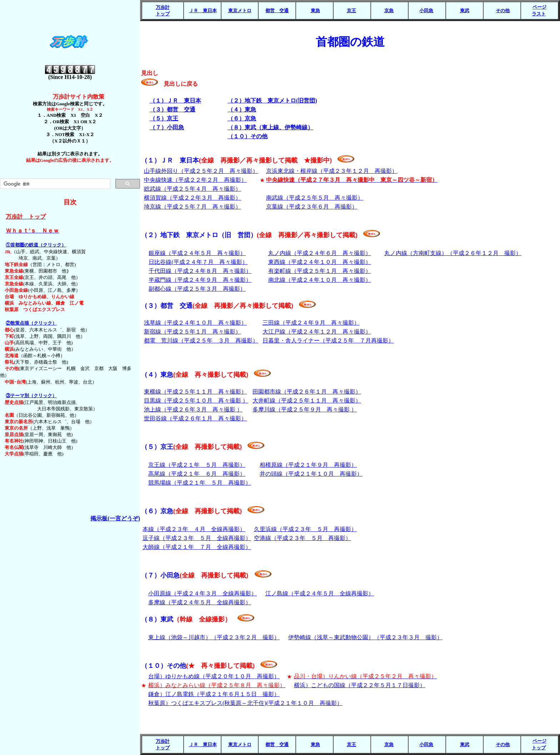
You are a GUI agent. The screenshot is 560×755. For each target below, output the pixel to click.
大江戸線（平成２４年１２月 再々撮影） (317, 332)
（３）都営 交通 (172, 109)
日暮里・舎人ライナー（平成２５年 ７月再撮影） (328, 341)
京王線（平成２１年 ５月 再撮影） (197, 465)
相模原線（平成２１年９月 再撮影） (308, 465)
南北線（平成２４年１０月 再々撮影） (320, 280)
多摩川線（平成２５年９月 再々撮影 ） (305, 409)
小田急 (426, 11)
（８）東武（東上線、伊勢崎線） (270, 127)
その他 (503, 11)
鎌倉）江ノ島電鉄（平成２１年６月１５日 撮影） (214, 694)
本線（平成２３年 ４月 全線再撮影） (194, 529)
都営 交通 (277, 11)
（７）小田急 (167, 127)
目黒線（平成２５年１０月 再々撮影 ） (196, 401)
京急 (389, 11)
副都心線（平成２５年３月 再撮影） (197, 289)
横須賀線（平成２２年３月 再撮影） (192, 198)
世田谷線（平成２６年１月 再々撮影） (195, 418)
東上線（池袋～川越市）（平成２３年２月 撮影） (214, 637)
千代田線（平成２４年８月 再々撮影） (200, 271)
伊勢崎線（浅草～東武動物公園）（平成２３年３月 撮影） (365, 637)
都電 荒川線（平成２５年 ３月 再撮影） (201, 341)
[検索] (54, 184)
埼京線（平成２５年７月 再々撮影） (192, 207)
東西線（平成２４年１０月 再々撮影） (320, 262)
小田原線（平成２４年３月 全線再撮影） (202, 593)
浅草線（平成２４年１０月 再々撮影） (195, 323)
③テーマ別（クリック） (31, 396)
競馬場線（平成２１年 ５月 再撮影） (200, 483)
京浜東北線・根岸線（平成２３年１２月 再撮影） (332, 171)
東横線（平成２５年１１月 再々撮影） (195, 392)
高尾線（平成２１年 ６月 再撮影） (197, 474)
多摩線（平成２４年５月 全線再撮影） (200, 602)
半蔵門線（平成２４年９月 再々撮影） (200, 280)
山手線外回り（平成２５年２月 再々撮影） (201, 171)
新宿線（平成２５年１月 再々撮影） (192, 332)
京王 (351, 11)
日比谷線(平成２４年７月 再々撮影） (198, 262)
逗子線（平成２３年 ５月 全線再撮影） (197, 538)
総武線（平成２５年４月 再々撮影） (192, 189)
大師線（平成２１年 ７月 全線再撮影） (197, 547)
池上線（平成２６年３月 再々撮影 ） (193, 409)
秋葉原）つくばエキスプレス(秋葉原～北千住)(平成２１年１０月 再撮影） (245, 703)
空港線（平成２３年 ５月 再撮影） (302, 538)
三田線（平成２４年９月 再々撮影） (311, 323)
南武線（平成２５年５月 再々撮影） (315, 198)
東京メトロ (240, 11)
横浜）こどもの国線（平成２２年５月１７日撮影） (360, 685)
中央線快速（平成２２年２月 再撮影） (195, 180)
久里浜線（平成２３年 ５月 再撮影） (305, 529)
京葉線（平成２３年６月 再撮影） (312, 207)
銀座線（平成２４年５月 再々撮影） (197, 253)
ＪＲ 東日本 (203, 11)
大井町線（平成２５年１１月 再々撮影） (307, 401)
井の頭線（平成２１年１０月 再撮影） (311, 474)
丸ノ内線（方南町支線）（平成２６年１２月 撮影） (453, 253)
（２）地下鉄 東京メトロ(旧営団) (272, 101)
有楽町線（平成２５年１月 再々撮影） (320, 271)
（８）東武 (186, 619)
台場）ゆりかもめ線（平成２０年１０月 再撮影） (214, 676)
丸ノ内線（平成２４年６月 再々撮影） (320, 253)
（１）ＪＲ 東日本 (236, 160)
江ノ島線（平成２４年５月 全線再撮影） (320, 593)
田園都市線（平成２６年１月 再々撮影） (307, 392)
